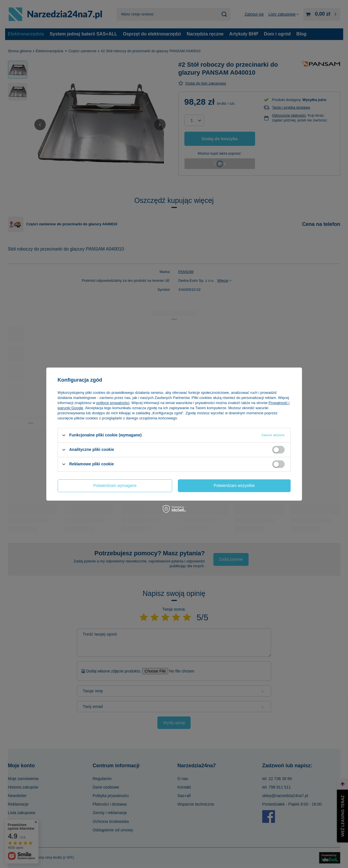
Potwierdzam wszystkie (234, 486)
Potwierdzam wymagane (115, 486)
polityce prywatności (113, 403)
